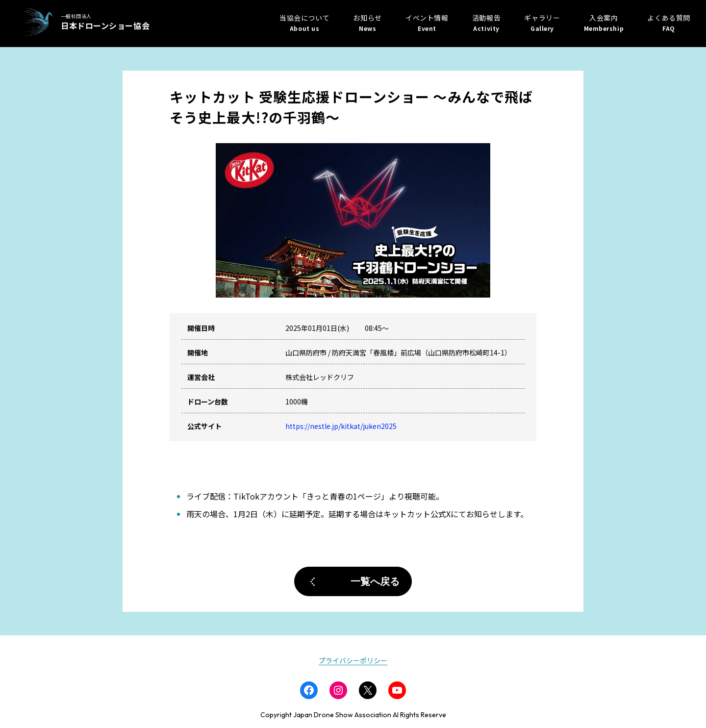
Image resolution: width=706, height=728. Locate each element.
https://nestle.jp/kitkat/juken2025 (341, 426)
